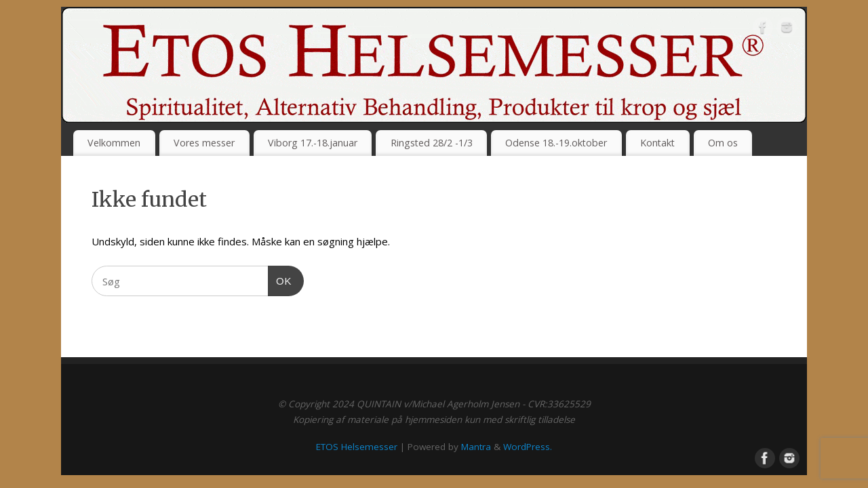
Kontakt (657, 143)
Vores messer (204, 143)
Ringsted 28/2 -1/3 (432, 143)
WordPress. (528, 447)
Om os (723, 143)
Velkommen (114, 143)
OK (280, 279)
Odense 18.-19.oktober (556, 143)
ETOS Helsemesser (357, 447)
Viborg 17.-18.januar (313, 143)
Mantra (476, 447)
